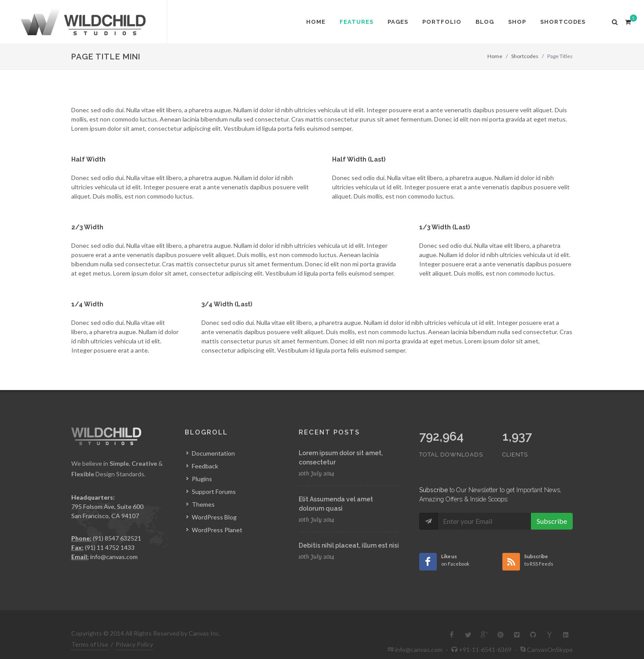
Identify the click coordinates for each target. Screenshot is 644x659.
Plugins (202, 479)
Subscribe (552, 503)
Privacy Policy (134, 631)
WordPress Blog (214, 517)
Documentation (213, 453)
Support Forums (214, 491)
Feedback (205, 466)
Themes (203, 504)
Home (495, 56)
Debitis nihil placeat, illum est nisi (349, 545)
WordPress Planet (217, 530)
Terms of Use (90, 631)
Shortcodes (525, 56)
